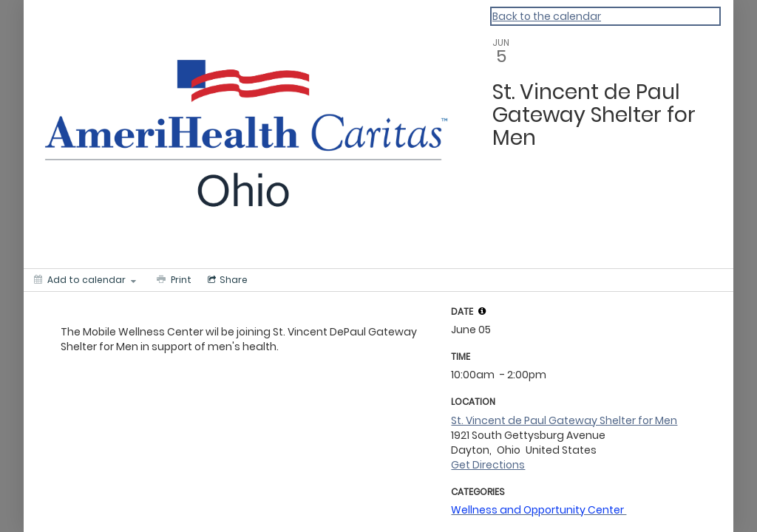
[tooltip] (482, 311)
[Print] (173, 280)
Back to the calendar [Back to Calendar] (547, 16)
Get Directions (488, 465)
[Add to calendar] (85, 280)
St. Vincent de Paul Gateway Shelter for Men (564, 420)
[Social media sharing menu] (226, 280)
